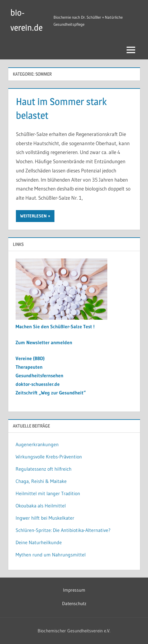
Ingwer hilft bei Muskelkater (45, 518)
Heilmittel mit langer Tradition (48, 493)
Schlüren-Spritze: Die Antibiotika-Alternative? (63, 530)
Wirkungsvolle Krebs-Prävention (49, 457)
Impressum (74, 590)
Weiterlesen (33, 216)
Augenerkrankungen (37, 444)
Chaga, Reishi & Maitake (41, 481)
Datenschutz (74, 603)
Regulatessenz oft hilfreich (44, 469)
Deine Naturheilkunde (39, 542)
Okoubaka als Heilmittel (41, 506)
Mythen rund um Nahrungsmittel (51, 555)
